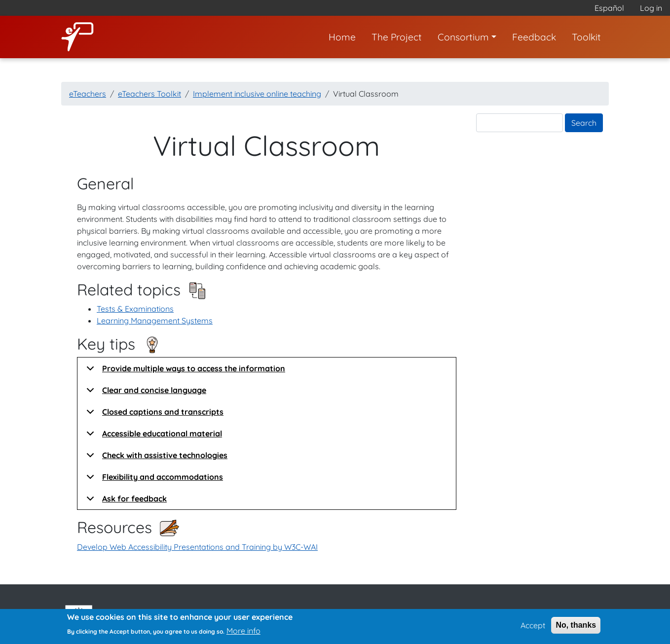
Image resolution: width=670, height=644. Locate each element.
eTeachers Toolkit (149, 94)
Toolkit (586, 37)
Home (342, 37)
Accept (533, 628)
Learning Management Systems (155, 321)
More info (243, 634)
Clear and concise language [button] (145, 393)
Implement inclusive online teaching (257, 94)
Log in (651, 8)
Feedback (534, 37)
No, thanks (576, 628)
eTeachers (88, 94)
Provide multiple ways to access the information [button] (184, 371)
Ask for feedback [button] (125, 501)
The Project (397, 37)
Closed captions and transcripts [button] (153, 415)
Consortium (463, 37)
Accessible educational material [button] (152, 436)
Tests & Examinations (135, 309)
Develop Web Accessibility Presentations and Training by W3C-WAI (197, 547)
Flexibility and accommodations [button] (153, 480)
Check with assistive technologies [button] (155, 458)
